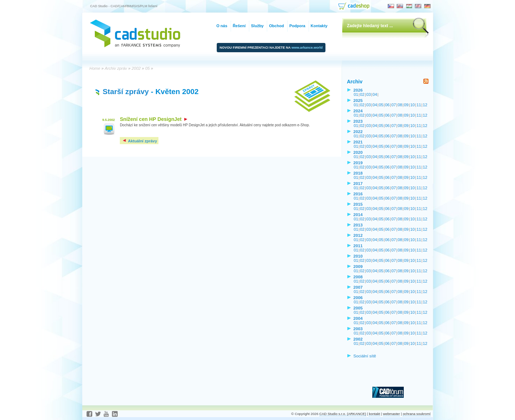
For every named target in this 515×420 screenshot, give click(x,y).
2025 (358, 100)
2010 (358, 256)
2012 (358, 235)
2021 (358, 142)
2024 (358, 111)
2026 (358, 90)
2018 (358, 173)
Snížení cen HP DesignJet (154, 119)
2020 (358, 152)
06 (388, 105)
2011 (358, 246)
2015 (358, 204)
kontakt (374, 414)
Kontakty (319, 26)
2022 (358, 131)
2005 (358, 308)
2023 (358, 121)
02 (362, 94)
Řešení (239, 26)
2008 (358, 277)
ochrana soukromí (417, 414)
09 (406, 105)
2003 (358, 329)
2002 (358, 339)
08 (400, 105)
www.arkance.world (307, 48)
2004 (358, 318)
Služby (257, 26)
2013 (358, 225)
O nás (222, 26)
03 (369, 94)
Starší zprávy (126, 91)
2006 (358, 297)
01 (356, 94)
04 (375, 94)
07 (394, 105)
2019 (358, 163)
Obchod (276, 26)
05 (381, 105)
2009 (358, 266)
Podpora (297, 26)
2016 (358, 194)
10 (413, 105)
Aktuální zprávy (139, 141)
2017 (358, 183)
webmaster (392, 414)
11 (419, 105)
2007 (358, 287)
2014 (358, 214)
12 (425, 105)
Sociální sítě (365, 356)
